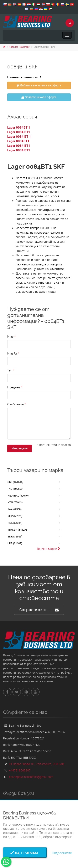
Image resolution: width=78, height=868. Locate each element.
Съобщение (15, 404)
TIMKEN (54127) (17, 530)
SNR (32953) (15, 537)
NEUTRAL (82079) (18, 496)
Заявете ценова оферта (39, 97)
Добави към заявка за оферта (39, 85)
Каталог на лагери (20, 47)
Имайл (12, 353)
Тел (10, 370)
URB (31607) (15, 543)
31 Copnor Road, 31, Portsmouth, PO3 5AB (37, 764)
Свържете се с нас (39, 610)
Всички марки (49, 549)
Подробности (62, 853)
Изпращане (20, 448)
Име (10, 337)
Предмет (14, 387)
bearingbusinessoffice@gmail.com (31, 777)
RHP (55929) (15, 516)
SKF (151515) (15, 482)
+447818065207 (20, 770)
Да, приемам (25, 853)
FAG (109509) (15, 489)
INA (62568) (15, 509)
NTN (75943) (15, 502)
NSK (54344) (15, 523)
